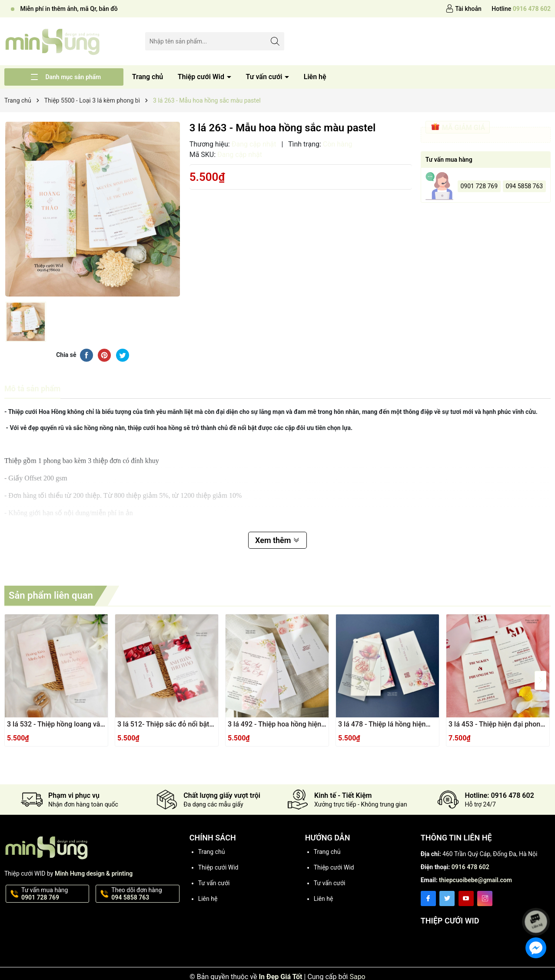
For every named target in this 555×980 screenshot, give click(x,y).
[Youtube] (466, 898)
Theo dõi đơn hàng (144, 894)
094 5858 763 (525, 186)
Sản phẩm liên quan (51, 595)
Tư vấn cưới (265, 77)
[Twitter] (447, 898)
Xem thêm (277, 540)
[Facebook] (428, 898)
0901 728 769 (479, 186)
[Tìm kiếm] (275, 41)
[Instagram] (485, 898)
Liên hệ (315, 77)
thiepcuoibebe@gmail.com (475, 880)
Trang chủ (148, 77)
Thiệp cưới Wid (202, 77)
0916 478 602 (470, 867)
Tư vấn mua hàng (54, 894)
